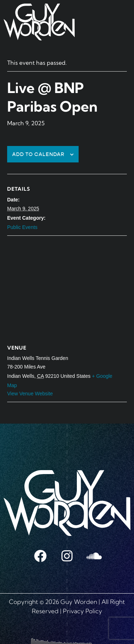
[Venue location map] (67, 287)
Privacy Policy (83, 611)
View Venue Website (30, 394)
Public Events (22, 227)
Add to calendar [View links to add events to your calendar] (38, 154)
